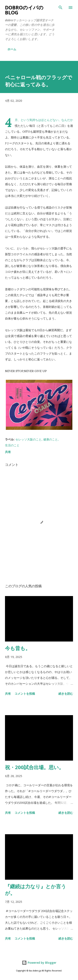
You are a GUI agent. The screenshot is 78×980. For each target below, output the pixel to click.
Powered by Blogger (39, 963)
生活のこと (12, 445)
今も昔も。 (18, 648)
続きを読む (66, 694)
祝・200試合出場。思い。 (34, 767)
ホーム (12, 49)
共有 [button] (8, 452)
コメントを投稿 (25, 694)
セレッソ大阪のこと (28, 439)
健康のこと (51, 439)
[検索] (61, 8)
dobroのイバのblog (24, 10)
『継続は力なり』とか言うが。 (36, 890)
